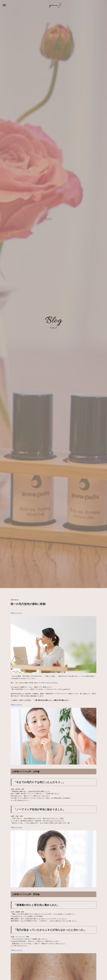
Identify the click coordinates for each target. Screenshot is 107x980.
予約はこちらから (17, 613)
